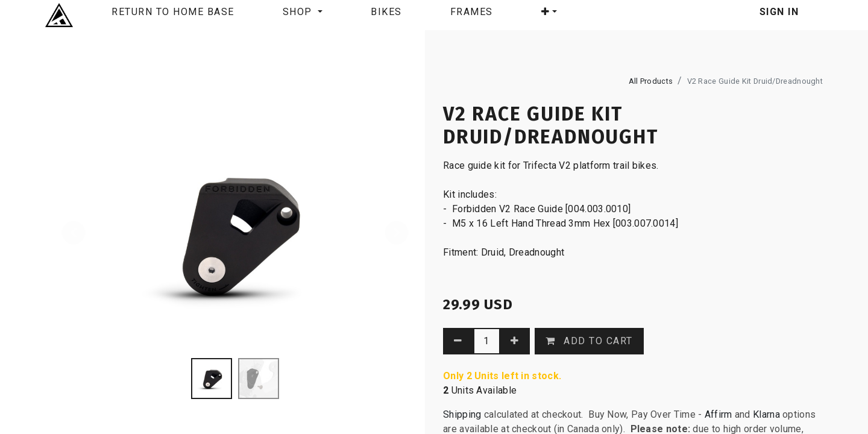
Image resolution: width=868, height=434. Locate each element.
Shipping (462, 414)
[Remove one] (458, 341)
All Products (651, 81)
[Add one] (515, 341)
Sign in (779, 12)
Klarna (766, 414)
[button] (549, 14)
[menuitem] (173, 15)
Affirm (720, 414)
